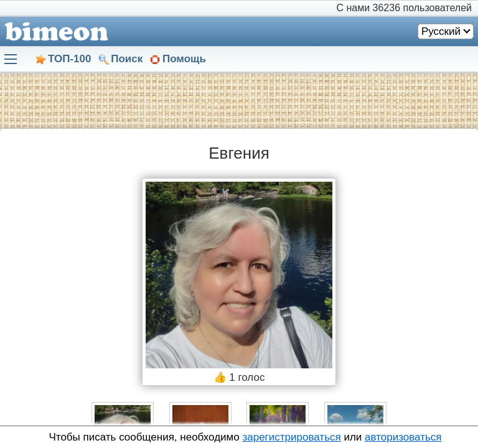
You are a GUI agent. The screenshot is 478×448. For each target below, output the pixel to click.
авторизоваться (403, 437)
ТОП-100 (69, 59)
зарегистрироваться (291, 437)
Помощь (184, 59)
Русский (441, 31)
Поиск (127, 59)
